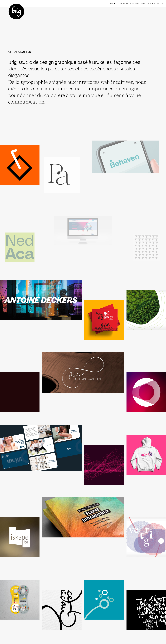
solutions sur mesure (57, 88)
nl (163, 3)
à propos (134, 3)
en (158, 3)
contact (151, 3)
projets (113, 3)
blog (143, 3)
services (124, 3)
